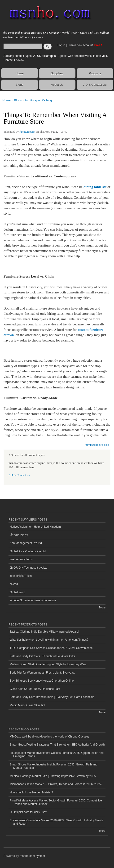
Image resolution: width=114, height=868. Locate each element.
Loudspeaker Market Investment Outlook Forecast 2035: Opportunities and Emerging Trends (57, 755)
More (102, 607)
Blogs (20, 85)
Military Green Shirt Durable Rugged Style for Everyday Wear (48, 664)
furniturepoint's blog (38, 100)
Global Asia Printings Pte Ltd (28, 551)
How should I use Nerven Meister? (31, 792)
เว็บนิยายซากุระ (19, 535)
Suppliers (57, 73)
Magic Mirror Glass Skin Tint (27, 705)
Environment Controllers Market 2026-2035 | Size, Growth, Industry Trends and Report (57, 822)
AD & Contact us (19, 475)
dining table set (95, 187)
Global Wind (17, 592)
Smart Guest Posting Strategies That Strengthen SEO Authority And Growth (57, 745)
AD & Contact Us (95, 85)
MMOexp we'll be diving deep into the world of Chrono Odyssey (50, 737)
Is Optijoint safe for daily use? (28, 812)
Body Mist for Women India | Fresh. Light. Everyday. (42, 673)
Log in (61, 45)
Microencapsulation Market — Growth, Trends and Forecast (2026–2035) (56, 784)
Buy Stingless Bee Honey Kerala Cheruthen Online (42, 681)
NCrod (14, 584)
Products (95, 73)
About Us (57, 85)
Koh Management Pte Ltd (26, 543)
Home (20, 73)
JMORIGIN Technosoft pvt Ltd (28, 568)
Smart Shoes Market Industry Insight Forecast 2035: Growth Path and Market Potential (53, 766)
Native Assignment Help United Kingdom (35, 527)
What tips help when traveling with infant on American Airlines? (49, 640)
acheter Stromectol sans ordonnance (33, 600)
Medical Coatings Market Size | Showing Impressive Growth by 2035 (53, 776)
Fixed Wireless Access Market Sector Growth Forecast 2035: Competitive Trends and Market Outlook (56, 802)
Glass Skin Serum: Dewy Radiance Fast (35, 689)
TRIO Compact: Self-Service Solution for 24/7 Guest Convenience (51, 648)
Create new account (80, 45)
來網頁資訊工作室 (21, 576)
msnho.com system (32, 856)
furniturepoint (27, 132)
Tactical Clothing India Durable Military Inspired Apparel (44, 632)
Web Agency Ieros (21, 559)
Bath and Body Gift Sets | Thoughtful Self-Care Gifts (42, 656)
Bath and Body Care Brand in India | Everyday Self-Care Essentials (52, 697)
